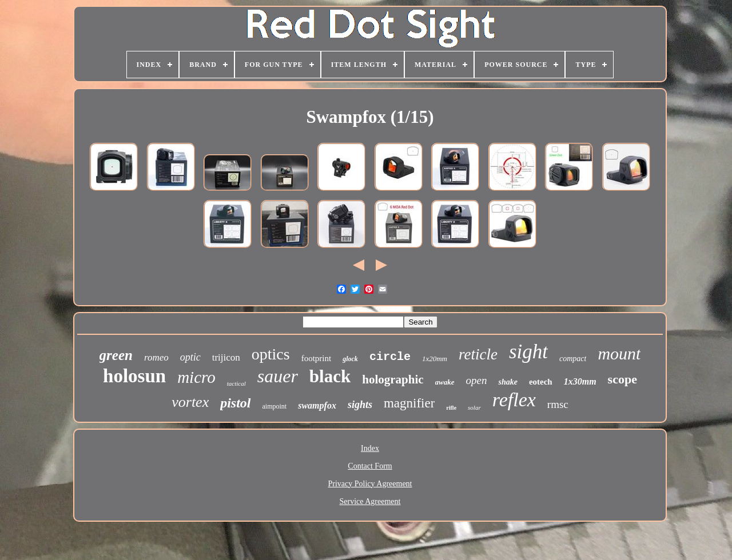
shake (508, 382)
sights (360, 405)
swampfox (317, 405)
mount (619, 353)
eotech (541, 382)
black (330, 376)
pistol (235, 403)
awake (445, 382)
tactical (236, 383)
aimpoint (275, 406)
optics (271, 354)
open (477, 380)
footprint (317, 358)
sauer (278, 376)
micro (196, 377)
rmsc (558, 404)
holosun (134, 376)
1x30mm (580, 381)
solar (474, 407)
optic (190, 357)
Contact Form (370, 466)
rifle (451, 408)
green (116, 355)
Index (370, 448)
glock (350, 359)
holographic (393, 379)
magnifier (409, 403)
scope (622, 379)
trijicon (226, 357)
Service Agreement (370, 501)
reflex (514, 400)
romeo (156, 357)
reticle (478, 354)
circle (390, 357)
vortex (190, 402)
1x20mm (435, 359)
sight (528, 352)
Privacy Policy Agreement (370, 484)
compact (573, 359)
